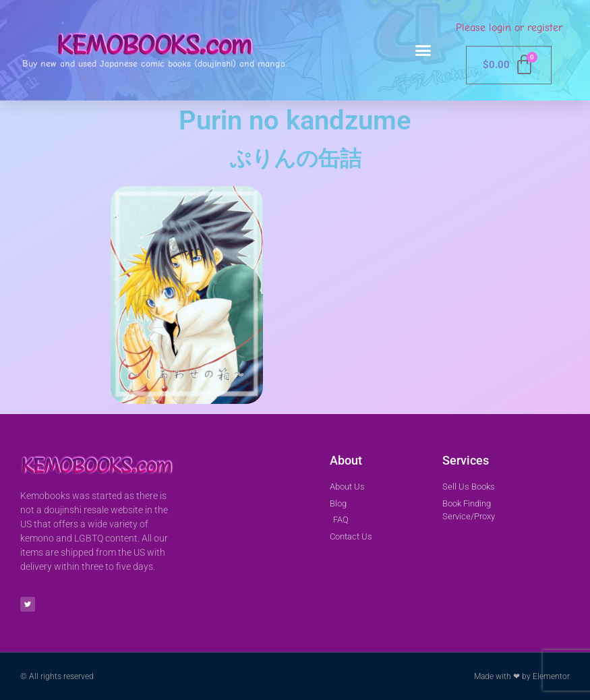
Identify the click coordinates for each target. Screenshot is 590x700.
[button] (423, 51)
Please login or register (509, 28)
